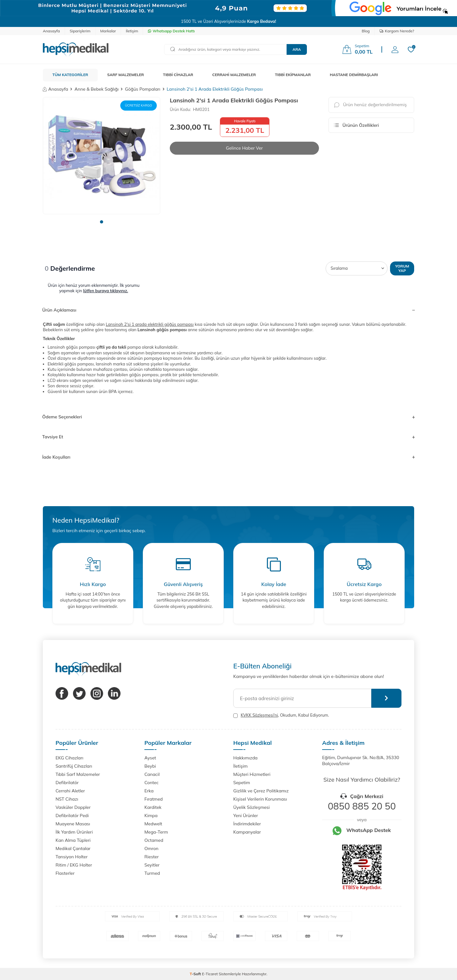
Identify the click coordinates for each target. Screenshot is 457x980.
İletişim (132, 31)
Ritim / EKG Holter (74, 865)
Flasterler (65, 873)
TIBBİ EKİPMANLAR (293, 75)
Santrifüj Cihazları (74, 766)
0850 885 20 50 (362, 806)
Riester (152, 857)
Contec (152, 783)
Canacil (152, 774)
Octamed (154, 840)
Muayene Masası (73, 824)
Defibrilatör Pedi (72, 816)
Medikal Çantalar (73, 848)
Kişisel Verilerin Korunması (260, 799)
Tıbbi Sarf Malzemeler (78, 774)
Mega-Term (156, 832)
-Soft (196, 974)
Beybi (150, 766)
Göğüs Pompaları (143, 89)
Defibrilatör (67, 783)
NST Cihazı (67, 799)
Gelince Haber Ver (244, 148)
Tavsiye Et (228, 437)
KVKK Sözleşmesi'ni (259, 715)
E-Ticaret (210, 974)
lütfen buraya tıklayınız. (106, 291)
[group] (102, 156)
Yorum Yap (402, 268)
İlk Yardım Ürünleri (74, 832)
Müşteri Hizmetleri (252, 774)
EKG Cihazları (70, 758)
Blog (366, 31)
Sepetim (242, 783)
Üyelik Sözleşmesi (252, 807)
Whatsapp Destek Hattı (171, 31)
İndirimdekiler (247, 824)
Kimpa (151, 816)
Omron (151, 848)
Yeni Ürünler (246, 816)
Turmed (152, 873)
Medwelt (153, 824)
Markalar (108, 31)
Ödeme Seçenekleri (228, 417)
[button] (102, 222)
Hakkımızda (245, 758)
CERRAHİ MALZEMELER (234, 75)
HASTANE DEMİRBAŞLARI (354, 75)
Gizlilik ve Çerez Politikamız (261, 791)
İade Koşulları (228, 457)
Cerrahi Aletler (70, 791)
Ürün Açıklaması (228, 310)
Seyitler (152, 865)
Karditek (153, 807)
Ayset (150, 758)
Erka (149, 791)
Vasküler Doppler (73, 807)
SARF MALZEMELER (126, 75)
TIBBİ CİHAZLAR (178, 75)
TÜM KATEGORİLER (70, 75)
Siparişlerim (80, 31)
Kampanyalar (247, 832)
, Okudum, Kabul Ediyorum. (281, 715)
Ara (297, 49)
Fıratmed (154, 799)
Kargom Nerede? (397, 31)
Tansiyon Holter (72, 857)
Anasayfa (51, 31)
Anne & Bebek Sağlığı (97, 89)
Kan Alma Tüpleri (73, 840)
